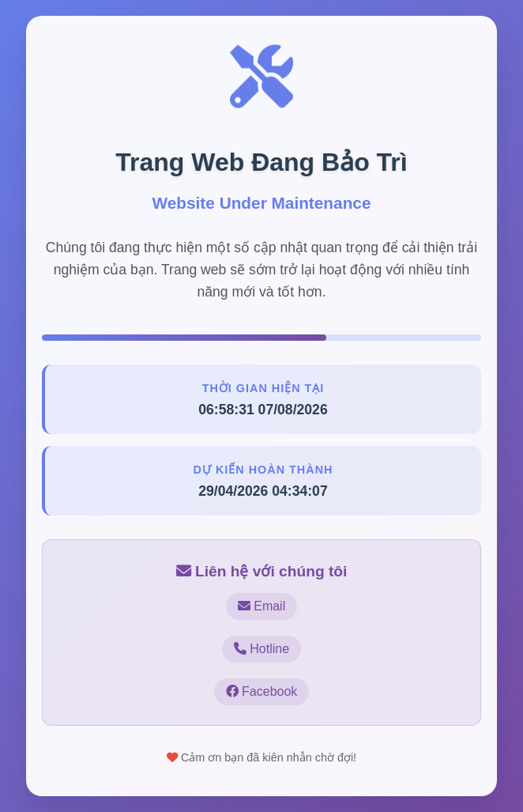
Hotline (261, 649)
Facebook (262, 691)
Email (261, 606)
